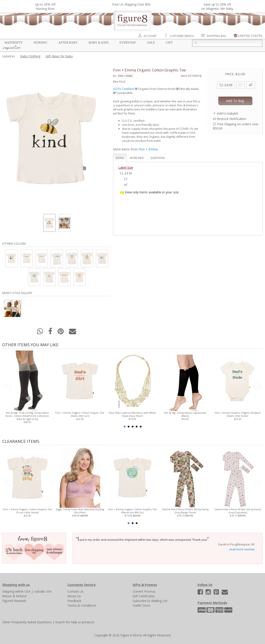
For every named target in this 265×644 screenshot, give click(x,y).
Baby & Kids (99, 43)
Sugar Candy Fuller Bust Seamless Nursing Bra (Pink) (80, 511)
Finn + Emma (125, 76)
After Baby (68, 43)
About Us (74, 596)
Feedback (74, 601)
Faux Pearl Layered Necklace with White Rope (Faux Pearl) (132, 414)
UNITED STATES (250, 36)
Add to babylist (228, 113)
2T (241, 85)
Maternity (14, 43)
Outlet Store (141, 605)
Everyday (128, 43)
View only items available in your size (152, 192)
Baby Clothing (30, 56)
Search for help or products (75, 622)
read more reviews (242, 549)
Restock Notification (232, 119)
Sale (151, 43)
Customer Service (182, 36)
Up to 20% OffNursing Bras (45, 6)
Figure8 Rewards (14, 601)
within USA (23, 591)
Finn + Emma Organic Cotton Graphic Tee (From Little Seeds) (27, 511)
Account (150, 36)
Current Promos (144, 591)
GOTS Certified (123, 89)
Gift (169, 43)
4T (251, 85)
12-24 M (226, 85)
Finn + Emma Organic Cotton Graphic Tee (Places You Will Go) (132, 511)
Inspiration (12, 48)
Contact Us (75, 591)
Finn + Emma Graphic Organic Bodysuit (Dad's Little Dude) (238, 414)
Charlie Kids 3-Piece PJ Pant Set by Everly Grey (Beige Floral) (185, 511)
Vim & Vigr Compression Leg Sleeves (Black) (185, 414)
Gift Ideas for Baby (59, 56)
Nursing (40, 43)
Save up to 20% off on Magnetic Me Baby (217, 6)
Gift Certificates (144, 596)
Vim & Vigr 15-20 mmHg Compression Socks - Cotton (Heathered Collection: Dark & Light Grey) (27, 416)
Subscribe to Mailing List (150, 601)
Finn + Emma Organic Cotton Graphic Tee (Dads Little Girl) (80, 414)
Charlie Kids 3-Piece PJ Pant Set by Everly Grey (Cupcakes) (238, 511)
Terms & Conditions (82, 605)
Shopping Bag (216, 36)
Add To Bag (235, 101)
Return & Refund (14, 596)
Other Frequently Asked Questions (27, 622)
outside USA (43, 591)
